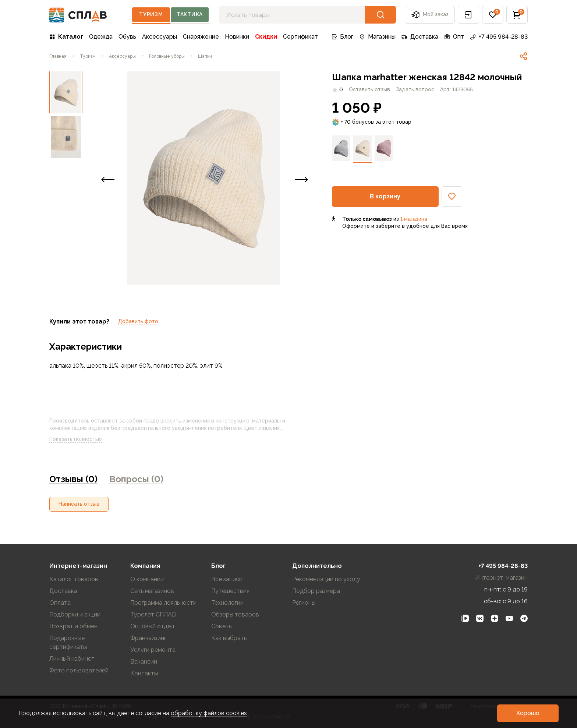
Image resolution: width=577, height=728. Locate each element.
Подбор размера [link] (316, 591)
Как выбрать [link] (229, 638)
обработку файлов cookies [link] (209, 713)
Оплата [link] (60, 603)
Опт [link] (454, 37)
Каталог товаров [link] (74, 579)
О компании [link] (147, 579)
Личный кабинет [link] (72, 659)
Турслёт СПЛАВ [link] (153, 614)
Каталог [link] (66, 37)
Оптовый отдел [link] (152, 626)
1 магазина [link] (414, 219)
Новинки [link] (237, 37)
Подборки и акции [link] (75, 614)
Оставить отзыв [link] (369, 89)
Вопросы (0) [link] (136, 479)
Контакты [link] (144, 673)
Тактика (190, 14)
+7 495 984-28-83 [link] (499, 37)
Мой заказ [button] (430, 15)
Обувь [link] (127, 37)
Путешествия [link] (230, 591)
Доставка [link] (420, 37)
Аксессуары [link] (160, 37)
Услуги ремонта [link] (153, 650)
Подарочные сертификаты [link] (68, 642)
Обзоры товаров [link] (235, 614)
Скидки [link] (266, 37)
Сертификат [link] (300, 37)
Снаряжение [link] (201, 37)
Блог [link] (342, 37)
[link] (58, 56)
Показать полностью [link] (82, 439)
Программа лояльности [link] (163, 603)
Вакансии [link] (144, 662)
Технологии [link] (227, 603)
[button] (468, 15)
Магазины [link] (377, 37)
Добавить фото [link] (138, 321)
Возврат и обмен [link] (73, 626)
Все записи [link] (227, 579)
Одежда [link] (101, 37)
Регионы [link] (304, 603)
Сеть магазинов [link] (152, 591)
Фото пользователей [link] (79, 670)
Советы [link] (222, 626)
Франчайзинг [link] (148, 638)
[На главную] (78, 15)
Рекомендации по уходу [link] (326, 579)
